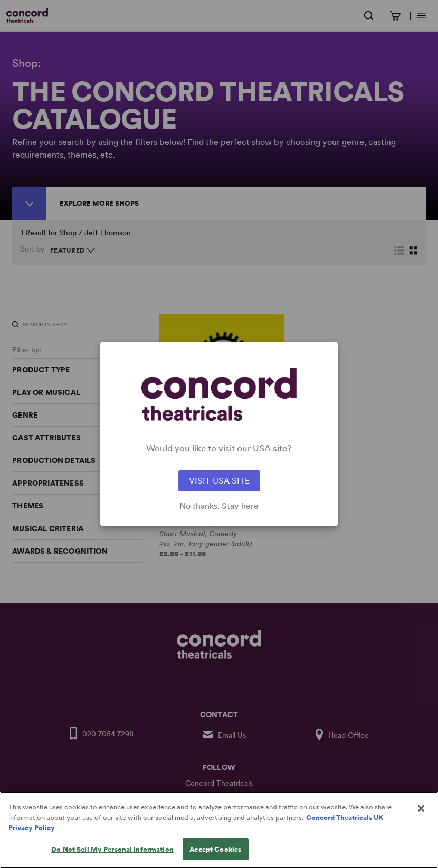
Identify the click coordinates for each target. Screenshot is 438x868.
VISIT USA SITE (219, 481)
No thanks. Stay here (219, 506)
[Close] (421, 824)
